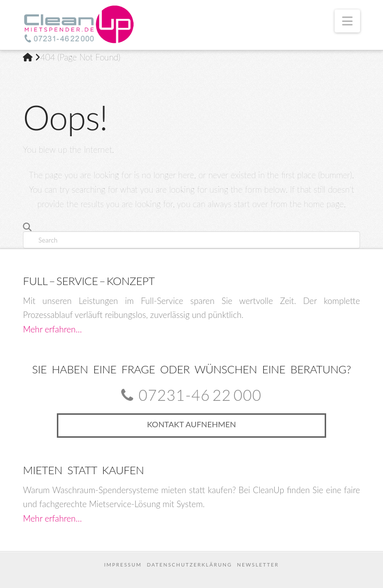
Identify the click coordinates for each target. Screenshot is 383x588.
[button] (347, 21)
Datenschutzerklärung (189, 565)
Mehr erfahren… (52, 329)
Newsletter (258, 565)
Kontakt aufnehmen (192, 424)
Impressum (123, 565)
